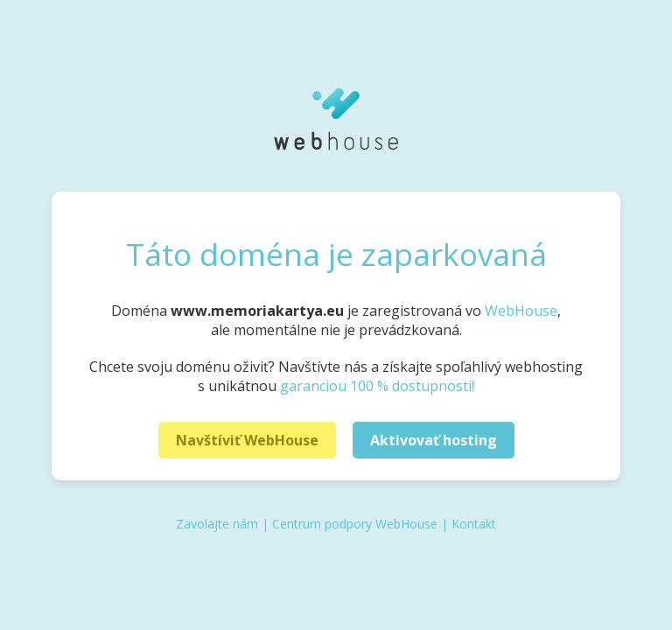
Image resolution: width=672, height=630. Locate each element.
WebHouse (521, 311)
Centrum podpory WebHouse (355, 524)
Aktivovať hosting (434, 440)
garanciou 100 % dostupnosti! (377, 386)
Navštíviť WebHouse (247, 440)
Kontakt (474, 524)
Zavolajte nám (217, 524)
